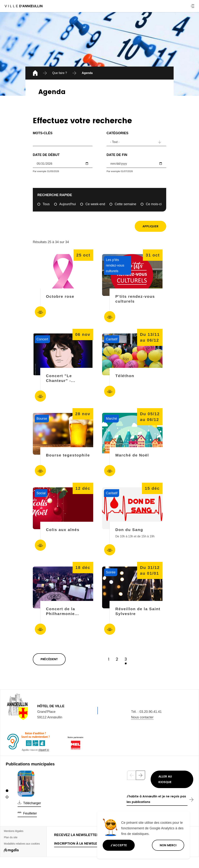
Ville (24, 6)
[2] (7, 797)
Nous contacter (142, 717)
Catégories (117, 133)
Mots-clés (43, 133)
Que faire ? (60, 73)
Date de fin (117, 155)
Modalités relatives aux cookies (22, 844)
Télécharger (32, 803)
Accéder (40, 312)
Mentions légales (14, 831)
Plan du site (11, 837)
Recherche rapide (55, 195)
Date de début (46, 155)
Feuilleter (30, 813)
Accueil (35, 74)
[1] (7, 791)
